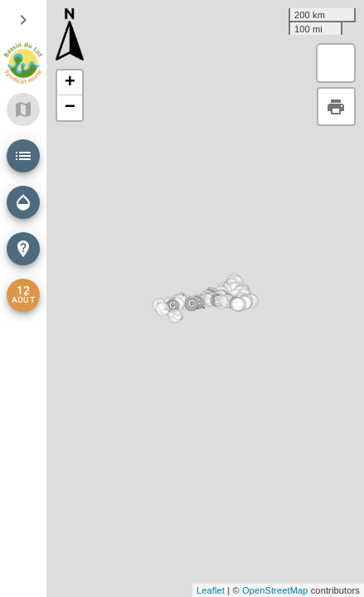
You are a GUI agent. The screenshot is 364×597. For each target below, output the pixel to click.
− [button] (70, 108)
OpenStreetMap (275, 590)
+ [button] (70, 83)
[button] (23, 156)
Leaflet (211, 590)
